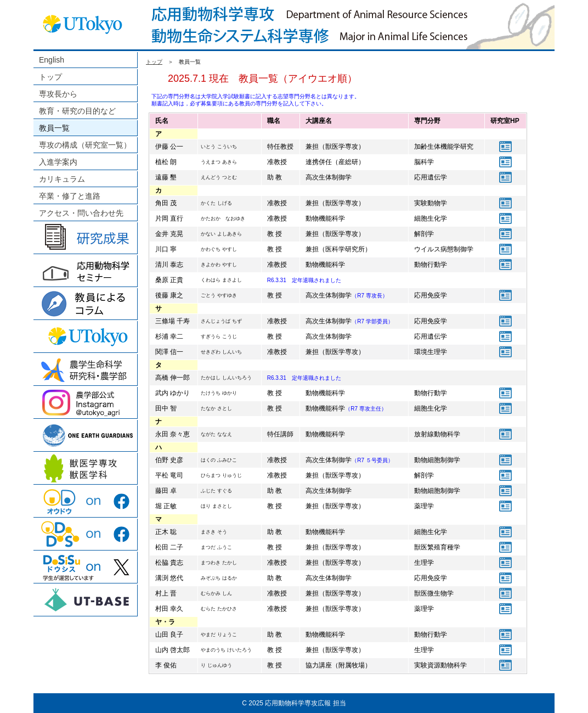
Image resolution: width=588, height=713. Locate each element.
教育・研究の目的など (77, 111)
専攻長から (58, 94)
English (52, 60)
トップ (50, 77)
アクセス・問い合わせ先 (81, 213)
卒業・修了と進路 (70, 196)
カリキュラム (62, 179)
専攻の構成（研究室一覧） (85, 145)
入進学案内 (58, 162)
